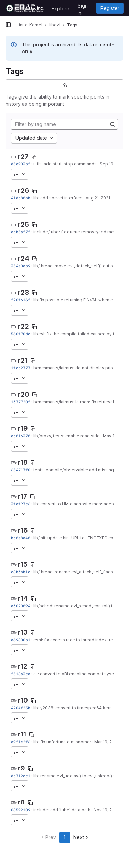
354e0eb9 (21, 266)
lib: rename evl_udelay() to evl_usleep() (73, 776)
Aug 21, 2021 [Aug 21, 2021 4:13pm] (98, 198)
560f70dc (21, 334)
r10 (23, 700)
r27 (23, 156)
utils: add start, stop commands (65, 164)
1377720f (21, 402)
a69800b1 (21, 640)
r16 (23, 530)
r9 (21, 768)
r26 (23, 190)
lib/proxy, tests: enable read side (67, 436)
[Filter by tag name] (59, 124)
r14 (23, 598)
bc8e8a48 (21, 538)
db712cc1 (21, 776)
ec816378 (21, 436)
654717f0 (21, 470)
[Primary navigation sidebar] (8, 25)
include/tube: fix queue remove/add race (75, 232)
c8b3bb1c (21, 572)
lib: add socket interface (58, 198)
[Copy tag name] (34, 157)
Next (81, 837)
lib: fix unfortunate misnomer (62, 742)
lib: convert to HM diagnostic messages (74, 504)
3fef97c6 (21, 504)
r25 (23, 224)
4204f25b (21, 708)
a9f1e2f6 (21, 742)
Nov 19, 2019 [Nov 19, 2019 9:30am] (106, 810)
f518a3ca (21, 674)
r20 (24, 394)
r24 (24, 258)
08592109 (21, 810)
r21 (23, 360)
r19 (23, 428)
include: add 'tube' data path (62, 810)
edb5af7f (21, 232)
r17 (23, 496)
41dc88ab (21, 198)
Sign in (83, 7)
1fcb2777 (21, 368)
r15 (23, 564)
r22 (23, 326)
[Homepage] (25, 8)
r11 (22, 734)
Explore (61, 8)
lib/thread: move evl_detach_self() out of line (78, 266)
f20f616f (21, 300)
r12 (23, 666)
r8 (21, 802)
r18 (23, 462)
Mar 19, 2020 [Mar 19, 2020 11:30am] (107, 742)
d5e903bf (21, 164)
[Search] (112, 124)
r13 (23, 632)
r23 (23, 292)
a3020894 (21, 606)
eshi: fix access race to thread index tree (75, 640)
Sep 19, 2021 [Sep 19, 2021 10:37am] (112, 164)
